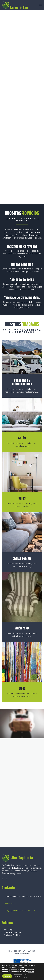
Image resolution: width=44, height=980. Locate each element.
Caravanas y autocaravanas (22, 382)
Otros (22, 688)
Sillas (22, 498)
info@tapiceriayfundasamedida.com (20, 911)
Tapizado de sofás (22, 279)
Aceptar (7, 976)
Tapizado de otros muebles (22, 298)
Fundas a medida (22, 264)
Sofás (22, 438)
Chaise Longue (22, 558)
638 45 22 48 (10, 904)
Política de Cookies (12, 935)
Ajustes (18, 976)
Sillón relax (22, 628)
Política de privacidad (12, 932)
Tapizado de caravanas (22, 246)
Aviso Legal (8, 930)
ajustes (31, 972)
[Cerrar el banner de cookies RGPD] (26, 976)
